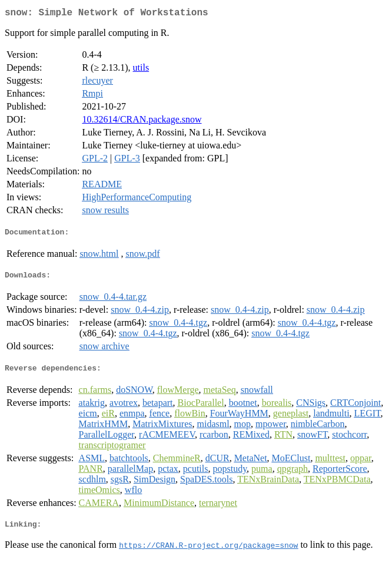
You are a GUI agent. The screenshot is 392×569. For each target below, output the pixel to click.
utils (141, 70)
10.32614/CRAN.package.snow (142, 122)
